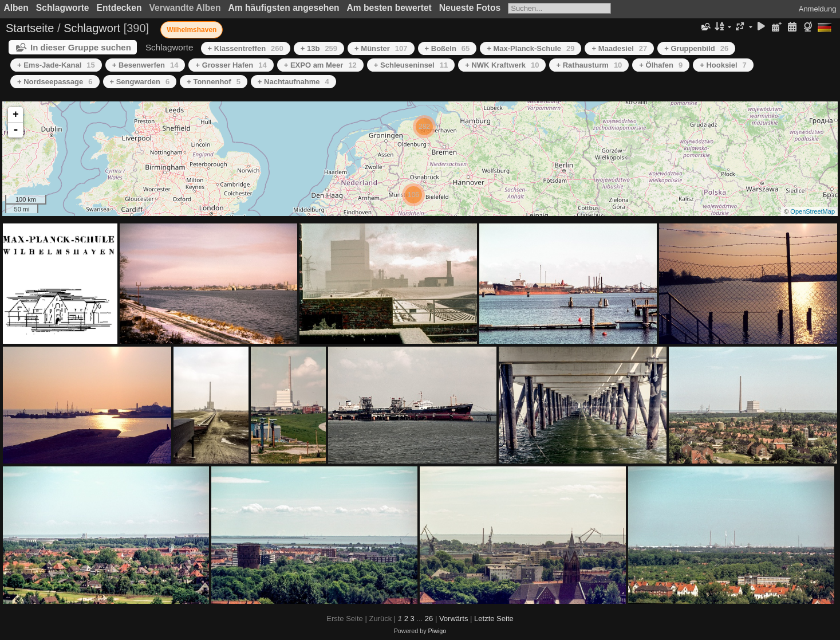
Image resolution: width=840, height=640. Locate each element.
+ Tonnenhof (214, 82)
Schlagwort (92, 28)
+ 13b (319, 48)
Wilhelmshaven (192, 30)
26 (429, 619)
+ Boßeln (447, 48)
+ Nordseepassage (55, 82)
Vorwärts (454, 619)
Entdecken (119, 8)
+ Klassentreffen (246, 48)
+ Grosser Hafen (231, 65)
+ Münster (381, 48)
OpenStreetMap (813, 211)
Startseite (30, 28)
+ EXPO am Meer (320, 65)
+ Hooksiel (723, 65)
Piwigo (437, 631)
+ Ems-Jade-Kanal (56, 65)
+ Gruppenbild (696, 48)
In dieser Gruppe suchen (81, 47)
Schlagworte (63, 8)
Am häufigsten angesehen (284, 8)
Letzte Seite (494, 619)
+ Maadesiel (619, 48)
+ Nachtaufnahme (293, 82)
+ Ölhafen (661, 65)
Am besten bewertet (389, 8)
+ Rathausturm (589, 65)
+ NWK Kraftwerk (502, 65)
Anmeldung (818, 9)
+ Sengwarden (140, 82)
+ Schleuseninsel (411, 65)
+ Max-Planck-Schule (531, 48)
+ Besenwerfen (145, 65)
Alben (16, 8)
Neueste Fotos (470, 8)
